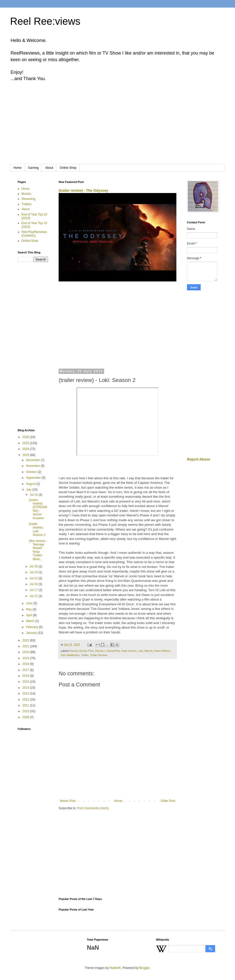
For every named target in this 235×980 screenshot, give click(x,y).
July (29, 490)
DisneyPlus (113, 651)
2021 (26, 646)
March (31, 621)
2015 (26, 682)
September (34, 478)
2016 (26, 676)
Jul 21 (34, 578)
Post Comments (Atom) (93, 808)
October (32, 472)
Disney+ (100, 651)
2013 (26, 694)
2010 (26, 711)
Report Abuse (198, 459)
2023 (26, 455)
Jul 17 (34, 590)
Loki (140, 651)
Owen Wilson (162, 651)
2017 (26, 670)
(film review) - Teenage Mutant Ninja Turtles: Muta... (38, 550)
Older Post (168, 801)
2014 (26, 688)
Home (17, 168)
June (30, 603)
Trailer (85, 655)
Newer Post (68, 801)
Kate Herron (129, 651)
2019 (26, 658)
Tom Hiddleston (70, 655)
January (32, 633)
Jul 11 (34, 596)
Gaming (33, 168)
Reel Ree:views (45, 21)
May (29, 609)
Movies (26, 194)
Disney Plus (86, 651)
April (29, 615)
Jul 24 (34, 572)
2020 (26, 652)
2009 (26, 717)
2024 (26, 449)
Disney (74, 651)
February (32, 627)
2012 (26, 700)
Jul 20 (34, 584)
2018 (26, 664)
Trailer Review (99, 655)
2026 (26, 437)
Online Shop (68, 168)
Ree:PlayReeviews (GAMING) (34, 234)
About (49, 168)
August (31, 484)
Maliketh (115, 968)
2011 (26, 705)
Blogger (144, 968)
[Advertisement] (117, 126)
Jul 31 (34, 495)
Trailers (27, 204)
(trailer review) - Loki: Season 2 (37, 529)
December (33, 460)
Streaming (28, 199)
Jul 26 (34, 566)
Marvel (148, 651)
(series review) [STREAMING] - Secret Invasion (38, 509)
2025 (26, 443)
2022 (26, 640)
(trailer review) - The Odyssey (83, 190)
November (33, 466)
